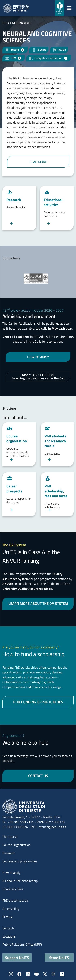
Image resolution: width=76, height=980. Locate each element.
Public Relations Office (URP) (22, 944)
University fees (13, 889)
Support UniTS (17, 957)
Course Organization (17, 845)
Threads (54, 974)
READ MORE (38, 162)
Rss (62, 974)
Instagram (11, 974)
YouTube (36, 974)
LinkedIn (28, 974)
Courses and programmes (20, 861)
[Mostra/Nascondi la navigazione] (69, 8)
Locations (9, 936)
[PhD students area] (60, 8)
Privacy (7, 917)
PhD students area (15, 900)
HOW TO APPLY (38, 357)
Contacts (9, 928)
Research (9, 853)
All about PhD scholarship (20, 881)
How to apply (11, 873)
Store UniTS (59, 957)
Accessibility (11, 909)
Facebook (19, 974)
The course (10, 837)
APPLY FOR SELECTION (38, 377)
